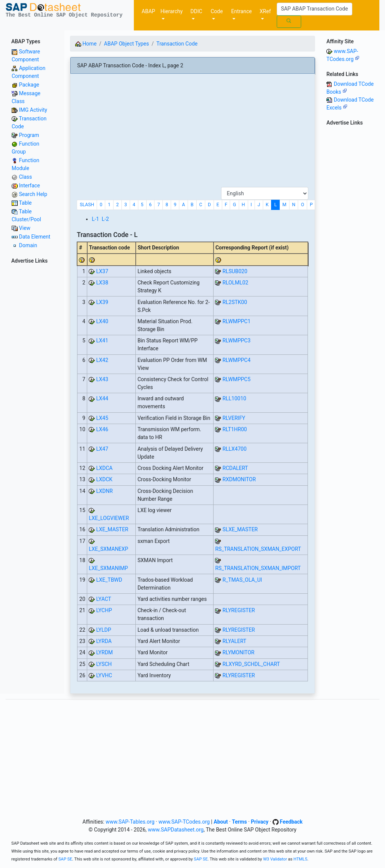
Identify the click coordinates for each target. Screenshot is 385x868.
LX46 (102, 429)
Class (25, 177)
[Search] (315, 9)
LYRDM (105, 652)
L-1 (95, 219)
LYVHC (104, 675)
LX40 (102, 321)
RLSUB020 (235, 271)
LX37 (102, 271)
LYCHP (104, 610)
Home (86, 44)
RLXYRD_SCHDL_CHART (251, 664)
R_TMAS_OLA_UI (242, 580)
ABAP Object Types (127, 44)
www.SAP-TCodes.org (184, 822)
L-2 (105, 219)
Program (29, 135)
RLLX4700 (235, 449)
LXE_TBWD (109, 580)
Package (29, 85)
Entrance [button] (242, 11)
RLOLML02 (235, 283)
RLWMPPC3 (236, 341)
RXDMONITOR (239, 479)
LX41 (102, 341)
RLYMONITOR (239, 652)
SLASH (87, 205)
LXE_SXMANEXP (108, 549)
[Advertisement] (192, 133)
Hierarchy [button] (172, 11)
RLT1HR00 (235, 429)
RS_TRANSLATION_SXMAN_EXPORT (258, 549)
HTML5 (301, 859)
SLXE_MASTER (240, 529)
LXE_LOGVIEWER (109, 518)
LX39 (102, 302)
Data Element (34, 237)
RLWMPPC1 (236, 321)
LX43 (102, 379)
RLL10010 (234, 398)
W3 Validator (275, 859)
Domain (28, 245)
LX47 (102, 449)
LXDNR (105, 491)
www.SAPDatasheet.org (176, 830)
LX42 (102, 360)
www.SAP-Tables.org (130, 822)
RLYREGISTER (239, 610)
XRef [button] (265, 11)
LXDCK (104, 479)
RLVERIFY (234, 418)
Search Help (33, 194)
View (24, 228)
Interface (29, 185)
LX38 (102, 283)
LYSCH (104, 664)
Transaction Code (177, 44)
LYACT (104, 599)
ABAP (149, 11)
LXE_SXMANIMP (108, 568)
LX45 (102, 418)
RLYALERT (234, 641)
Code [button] (217, 11)
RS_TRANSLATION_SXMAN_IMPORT (258, 568)
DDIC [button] (196, 11)
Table (25, 203)
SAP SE (65, 859)
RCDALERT (235, 468)
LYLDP (104, 630)
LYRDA (104, 641)
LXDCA (105, 468)
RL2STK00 (235, 302)
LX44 (102, 398)
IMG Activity (33, 110)
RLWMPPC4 (236, 360)
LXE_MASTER (112, 529)
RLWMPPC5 (236, 379)
